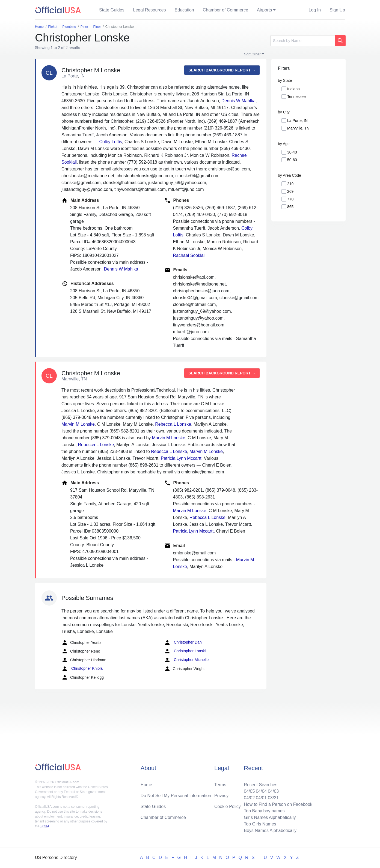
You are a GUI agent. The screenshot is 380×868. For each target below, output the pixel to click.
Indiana (293, 89)
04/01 (261, 798)
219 (290, 184)
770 (290, 199)
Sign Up (337, 10)
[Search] (303, 41)
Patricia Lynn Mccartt (181, 458)
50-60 (292, 160)
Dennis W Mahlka (238, 101)
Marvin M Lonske (78, 424)
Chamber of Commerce (225, 10)
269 (290, 191)
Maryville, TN (298, 128)
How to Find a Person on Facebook (278, 804)
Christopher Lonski (185, 651)
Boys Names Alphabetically (270, 831)
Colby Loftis (111, 142)
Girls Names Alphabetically (270, 817)
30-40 (292, 152)
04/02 (249, 798)
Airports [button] (264, 10)
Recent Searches (261, 785)
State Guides (112, 10)
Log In (315, 10)
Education (184, 10)
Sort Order (252, 54)
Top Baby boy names (264, 811)
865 (290, 207)
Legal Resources (150, 10)
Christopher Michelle (186, 660)
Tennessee (296, 97)
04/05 (249, 791)
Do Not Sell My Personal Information (176, 796)
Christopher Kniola (82, 669)
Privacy (221, 796)
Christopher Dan (183, 642)
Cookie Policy (228, 807)
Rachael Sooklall (189, 255)
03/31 (273, 798)
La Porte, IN (297, 121)
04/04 (261, 791)
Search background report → (222, 70)
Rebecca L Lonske (173, 424)
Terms (220, 785)
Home (146, 785)
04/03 (273, 791)
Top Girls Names (260, 824)
